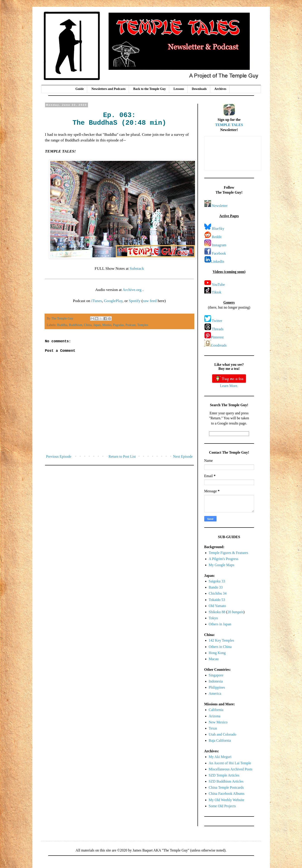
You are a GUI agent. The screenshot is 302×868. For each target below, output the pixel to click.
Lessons (179, 89)
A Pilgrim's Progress (224, 559)
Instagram (219, 245)
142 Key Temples (221, 640)
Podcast (131, 325)
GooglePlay (113, 301)
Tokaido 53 (217, 600)
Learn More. (229, 386)
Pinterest (217, 337)
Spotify (135, 301)
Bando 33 (216, 587)
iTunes (96, 301)
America (215, 693)
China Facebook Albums (227, 794)
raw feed (150, 301)
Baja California (220, 740)
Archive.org (132, 290)
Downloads (199, 89)
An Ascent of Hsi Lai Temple (230, 763)
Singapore (216, 675)
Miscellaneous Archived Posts (231, 769)
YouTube (218, 285)
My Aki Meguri (220, 757)
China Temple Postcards (226, 787)
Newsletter (220, 206)
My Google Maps (222, 565)
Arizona (215, 716)
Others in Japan (220, 624)
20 (235, 612)
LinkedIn (218, 262)
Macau (214, 659)
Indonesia (216, 681)
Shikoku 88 (217, 612)
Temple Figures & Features (228, 553)
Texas (213, 728)
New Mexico (218, 722)
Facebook (219, 253)
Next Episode (183, 456)
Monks (107, 325)
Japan (97, 325)
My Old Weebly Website (227, 800)
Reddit (217, 237)
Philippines (217, 687)
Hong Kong (217, 653)
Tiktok (216, 292)
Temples (143, 325)
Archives (220, 89)
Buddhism (75, 325)
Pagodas (119, 325)
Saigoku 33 (217, 581)
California (216, 710)
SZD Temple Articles (224, 775)
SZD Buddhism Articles (226, 781)
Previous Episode (59, 456)
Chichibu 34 (218, 593)
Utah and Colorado (223, 734)
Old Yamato (217, 606)
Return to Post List (122, 456)
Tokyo (213, 618)
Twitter (217, 321)
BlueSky (218, 229)
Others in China (220, 647)
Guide (80, 89)
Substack (137, 268)
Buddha (62, 325)
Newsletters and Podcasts (108, 89)
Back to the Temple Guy (150, 89)
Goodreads (219, 345)
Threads (218, 329)
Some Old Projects (222, 806)
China (88, 325)
